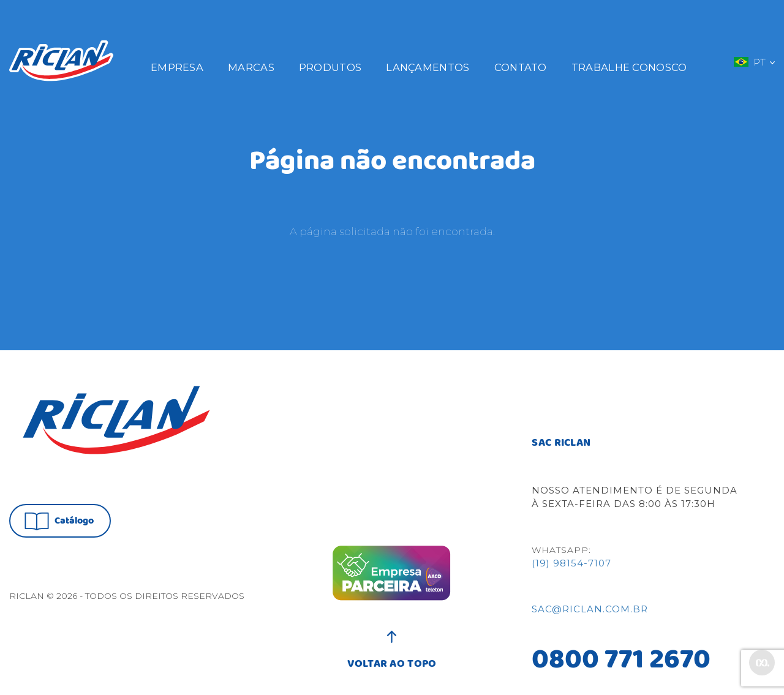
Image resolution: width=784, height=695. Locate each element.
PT (754, 62)
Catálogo (59, 521)
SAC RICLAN (561, 443)
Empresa (177, 67)
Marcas (251, 67)
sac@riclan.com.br (590, 609)
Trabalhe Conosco (629, 67)
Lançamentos (428, 67)
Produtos (330, 67)
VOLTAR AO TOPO (392, 658)
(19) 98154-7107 (571, 563)
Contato (521, 67)
